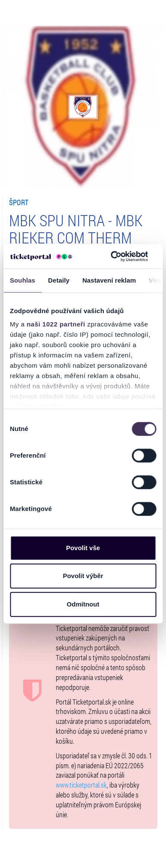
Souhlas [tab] (23, 280)
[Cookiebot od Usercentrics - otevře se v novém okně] (112, 256)
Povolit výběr (83, 576)
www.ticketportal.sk (81, 785)
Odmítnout (83, 604)
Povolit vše (83, 548)
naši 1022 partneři (56, 324)
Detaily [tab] (59, 280)
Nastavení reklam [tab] (109, 280)
